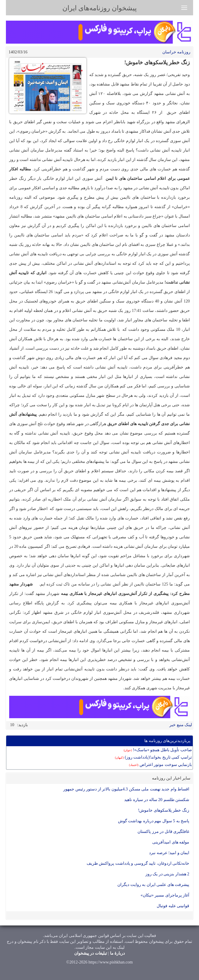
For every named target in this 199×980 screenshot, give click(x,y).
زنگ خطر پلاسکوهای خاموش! (164, 810)
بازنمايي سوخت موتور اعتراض (160, 765)
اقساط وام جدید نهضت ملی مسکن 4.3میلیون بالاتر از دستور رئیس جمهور (126, 789)
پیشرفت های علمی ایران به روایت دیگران (153, 885)
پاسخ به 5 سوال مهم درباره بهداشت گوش (154, 821)
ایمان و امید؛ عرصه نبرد (169, 853)
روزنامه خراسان (177, 52)
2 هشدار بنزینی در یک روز (168, 874)
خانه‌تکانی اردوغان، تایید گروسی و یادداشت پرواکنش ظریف (138, 863)
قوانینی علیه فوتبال (173, 906)
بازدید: (22, 725)
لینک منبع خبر (181, 725)
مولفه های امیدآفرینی (171, 842)
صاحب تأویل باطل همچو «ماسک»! (158, 750)
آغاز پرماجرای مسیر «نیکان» (165, 895)
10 (12, 725)
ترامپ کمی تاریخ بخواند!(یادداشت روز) (153, 757)
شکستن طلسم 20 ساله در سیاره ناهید (157, 800)
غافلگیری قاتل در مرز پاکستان (163, 832)
